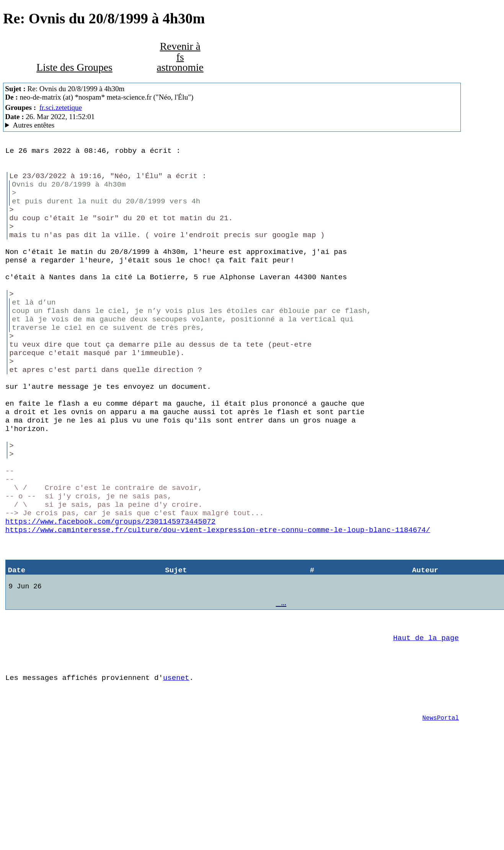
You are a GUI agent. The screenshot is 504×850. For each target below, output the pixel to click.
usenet (176, 765)
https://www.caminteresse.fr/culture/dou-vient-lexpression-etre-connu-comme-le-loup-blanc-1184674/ (218, 600)
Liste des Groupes (74, 67)
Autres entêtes (34, 125)
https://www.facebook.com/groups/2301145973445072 (110, 590)
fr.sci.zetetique (61, 107)
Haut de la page (426, 721)
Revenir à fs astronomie (180, 57)
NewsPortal (441, 810)
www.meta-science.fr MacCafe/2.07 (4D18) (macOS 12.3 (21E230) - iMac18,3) (232, 125)
